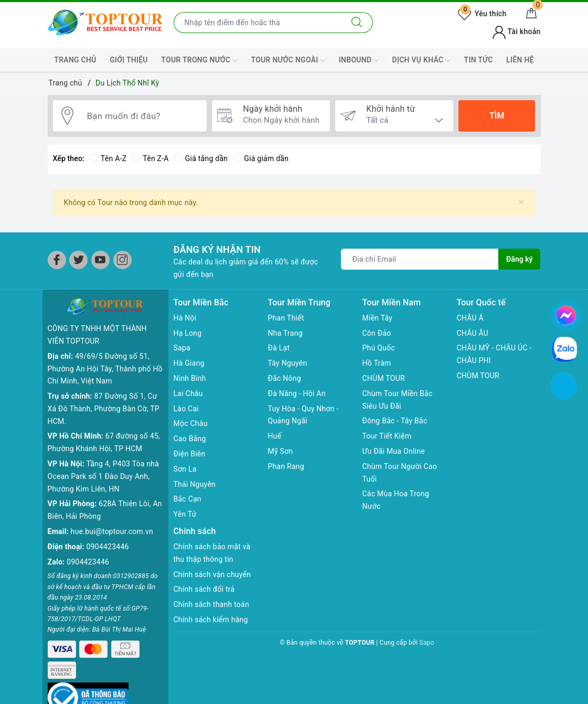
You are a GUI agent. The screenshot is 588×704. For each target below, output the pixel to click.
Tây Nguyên (288, 363)
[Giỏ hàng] (531, 14)
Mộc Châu (191, 423)
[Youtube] (100, 260)
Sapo (427, 643)
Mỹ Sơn (281, 451)
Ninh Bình (190, 378)
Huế (275, 436)
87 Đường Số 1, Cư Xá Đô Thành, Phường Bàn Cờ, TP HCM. (104, 409)
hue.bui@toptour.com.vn (112, 531)
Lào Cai (186, 409)
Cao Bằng (190, 439)
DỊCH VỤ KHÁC (421, 60)
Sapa (182, 348)
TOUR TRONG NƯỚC (199, 60)
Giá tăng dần (201, 158)
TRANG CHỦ (75, 60)
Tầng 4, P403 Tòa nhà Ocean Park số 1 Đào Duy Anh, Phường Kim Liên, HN (104, 476)
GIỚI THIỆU (129, 60)
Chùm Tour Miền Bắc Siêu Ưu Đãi (398, 400)
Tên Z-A (150, 158)
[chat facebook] (566, 314)
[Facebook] (57, 260)
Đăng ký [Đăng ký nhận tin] (519, 259)
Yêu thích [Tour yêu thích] (482, 14)
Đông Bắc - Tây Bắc (395, 421)
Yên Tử (185, 514)
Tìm (497, 116)
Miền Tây (378, 318)
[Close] (521, 202)
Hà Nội (185, 318)
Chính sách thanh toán (211, 604)
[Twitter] (78, 260)
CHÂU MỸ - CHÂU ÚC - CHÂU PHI (494, 354)
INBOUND (359, 60)
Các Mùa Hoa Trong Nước (396, 500)
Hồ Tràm (377, 363)
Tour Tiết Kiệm (387, 436)
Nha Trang (285, 333)
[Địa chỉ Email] (420, 259)
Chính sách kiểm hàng (211, 620)
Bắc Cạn (188, 499)
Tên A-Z (108, 158)
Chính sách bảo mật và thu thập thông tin (212, 553)
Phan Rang (286, 466)
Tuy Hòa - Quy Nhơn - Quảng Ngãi (303, 415)
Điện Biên (190, 454)
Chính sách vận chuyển (212, 574)
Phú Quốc (379, 348)
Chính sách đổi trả (204, 589)
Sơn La (185, 469)
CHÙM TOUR (384, 378)
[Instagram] (122, 260)
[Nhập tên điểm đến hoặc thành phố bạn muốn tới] (258, 23)
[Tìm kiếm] (357, 23)
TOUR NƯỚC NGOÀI (288, 60)
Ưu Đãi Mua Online (394, 451)
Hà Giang (189, 363)
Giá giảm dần (261, 158)
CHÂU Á (470, 318)
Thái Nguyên (195, 484)
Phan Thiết (286, 318)
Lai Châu (188, 393)
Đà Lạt (279, 348)
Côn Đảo (377, 333)
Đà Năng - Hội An (297, 393)
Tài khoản (516, 31)
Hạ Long (188, 333)
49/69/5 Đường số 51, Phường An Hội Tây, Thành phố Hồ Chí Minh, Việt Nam (105, 369)
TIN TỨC (479, 60)
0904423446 (108, 547)
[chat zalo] (564, 349)
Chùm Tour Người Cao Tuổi (400, 473)
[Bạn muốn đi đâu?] (142, 116)
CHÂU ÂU (473, 333)
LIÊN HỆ (520, 60)
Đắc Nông (285, 378)
